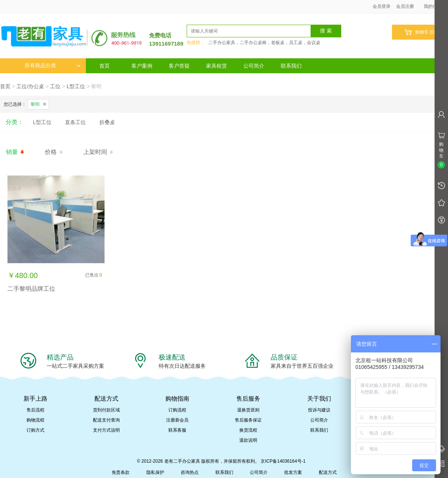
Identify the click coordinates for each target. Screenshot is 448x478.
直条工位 (75, 122)
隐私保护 (155, 472)
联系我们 (291, 66)
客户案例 (142, 66)
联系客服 (177, 430)
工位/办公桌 (30, 86)
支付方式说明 (106, 430)
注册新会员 (177, 420)
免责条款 (121, 472)
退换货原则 (248, 410)
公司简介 (254, 66)
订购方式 (35, 430)
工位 (55, 86)
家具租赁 (217, 66)
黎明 (35, 104)
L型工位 (76, 86)
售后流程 (35, 410)
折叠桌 (107, 122)
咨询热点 (190, 472)
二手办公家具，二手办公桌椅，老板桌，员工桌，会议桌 (264, 43)
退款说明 (248, 440)
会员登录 (382, 6)
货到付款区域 (106, 410)
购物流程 (35, 420)
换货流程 (248, 430)
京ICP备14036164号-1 (283, 461)
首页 (105, 66)
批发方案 (293, 472)
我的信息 (435, 6)
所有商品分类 (53, 66)
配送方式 (328, 472)
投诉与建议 (319, 410)
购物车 (420, 32)
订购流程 (177, 410)
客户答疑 (179, 66)
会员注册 (405, 6)
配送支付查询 (106, 420)
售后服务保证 (248, 420)
